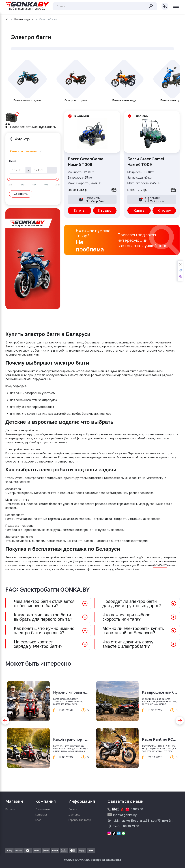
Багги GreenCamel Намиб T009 (146, 162)
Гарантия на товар (80, 820)
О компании (43, 809)
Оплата (73, 809)
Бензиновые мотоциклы (27, 100)
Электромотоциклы (76, 100)
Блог (38, 820)
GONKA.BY (160, 565)
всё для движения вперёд (27, 6)
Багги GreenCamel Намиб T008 (86, 162)
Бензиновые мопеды (124, 100)
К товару (105, 211)
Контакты (41, 815)
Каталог (10, 809)
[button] (5, 721)
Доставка (74, 815)
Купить (79, 211)
